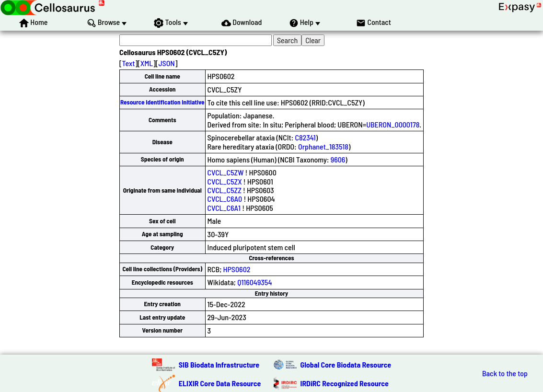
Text (129, 63)
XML (147, 63)
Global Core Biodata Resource (346, 364)
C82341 (305, 137)
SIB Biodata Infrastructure (219, 364)
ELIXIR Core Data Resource (220, 383)
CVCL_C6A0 (225, 199)
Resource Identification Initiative (162, 102)
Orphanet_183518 (323, 146)
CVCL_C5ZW (226, 172)
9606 (338, 159)
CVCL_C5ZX (225, 181)
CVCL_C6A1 (224, 208)
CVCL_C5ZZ (225, 190)
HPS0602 (237, 269)
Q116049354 (254, 282)
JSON (166, 63)
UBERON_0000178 (393, 124)
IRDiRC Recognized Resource (345, 383)
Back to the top (505, 373)
